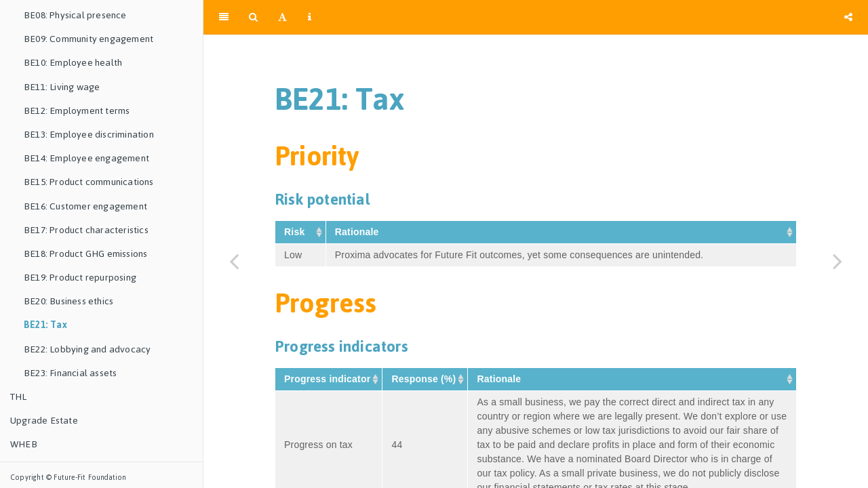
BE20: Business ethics (68, 301)
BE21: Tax (45, 325)
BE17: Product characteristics (86, 230)
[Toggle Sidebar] (224, 17)
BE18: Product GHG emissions (85, 254)
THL (19, 397)
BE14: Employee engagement (86, 158)
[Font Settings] (282, 17)
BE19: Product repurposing (80, 278)
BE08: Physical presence (75, 15)
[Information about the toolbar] (310, 17)
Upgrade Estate (44, 421)
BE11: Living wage (62, 87)
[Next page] (837, 261)
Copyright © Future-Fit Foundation (68, 477)
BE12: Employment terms (77, 111)
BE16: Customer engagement (85, 206)
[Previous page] (234, 261)
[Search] (253, 17)
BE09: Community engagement (88, 39)
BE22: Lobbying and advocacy (87, 349)
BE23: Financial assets (70, 373)
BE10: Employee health (73, 63)
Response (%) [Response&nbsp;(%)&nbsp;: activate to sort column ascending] (425, 379)
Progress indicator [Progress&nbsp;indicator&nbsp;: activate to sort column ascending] (329, 379)
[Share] (848, 17)
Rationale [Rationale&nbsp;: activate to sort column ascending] (358, 232)
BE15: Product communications (89, 182)
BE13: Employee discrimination (89, 135)
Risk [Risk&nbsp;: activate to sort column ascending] (296, 232)
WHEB (24, 444)
